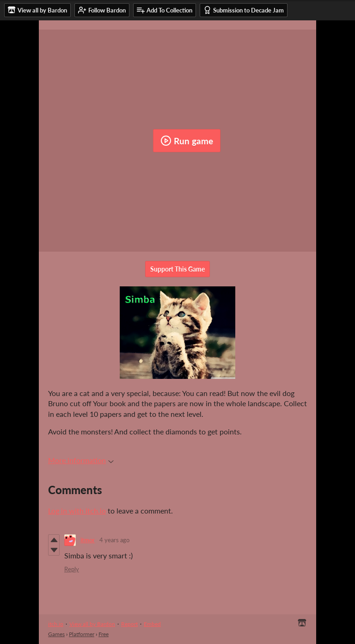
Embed (152, 624)
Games (56, 634)
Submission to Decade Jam (244, 10)
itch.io (56, 624)
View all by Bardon (92, 624)
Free (104, 634)
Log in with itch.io (77, 511)
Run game (187, 141)
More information (81, 460)
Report (129, 624)
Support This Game (177, 269)
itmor (88, 540)
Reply (72, 569)
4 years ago (114, 540)
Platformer (82, 634)
